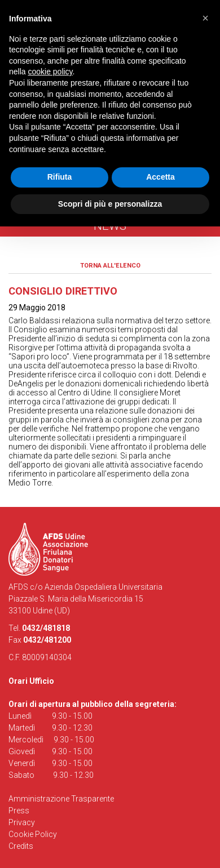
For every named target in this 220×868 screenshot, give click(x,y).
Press (19, 811)
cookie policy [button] (50, 72)
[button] (205, 18)
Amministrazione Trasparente (61, 799)
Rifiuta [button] (60, 177)
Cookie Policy (33, 834)
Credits (21, 846)
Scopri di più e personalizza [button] (110, 204)
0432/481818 (46, 628)
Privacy (22, 822)
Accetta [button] (160, 177)
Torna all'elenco (110, 266)
